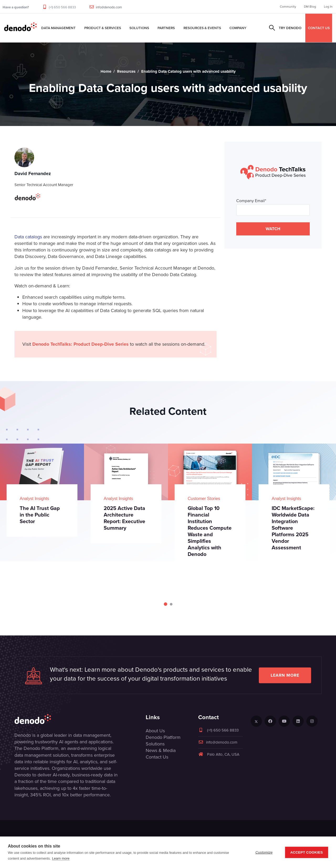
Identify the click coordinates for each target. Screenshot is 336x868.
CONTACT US (319, 28)
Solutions (139, 28)
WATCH (273, 229)
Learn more (285, 675)
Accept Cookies (307, 852)
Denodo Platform (163, 737)
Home (106, 71)
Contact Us (157, 757)
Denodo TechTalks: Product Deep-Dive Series (80, 344)
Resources (126, 71)
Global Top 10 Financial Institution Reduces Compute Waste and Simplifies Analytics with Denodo (210, 531)
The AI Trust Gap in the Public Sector (40, 515)
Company (238, 28)
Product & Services (103, 28)
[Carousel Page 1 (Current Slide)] (166, 604)
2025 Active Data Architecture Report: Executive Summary (124, 518)
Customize (264, 852)
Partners (166, 28)
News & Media (161, 750)
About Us (155, 731)
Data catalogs (28, 237)
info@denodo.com (109, 7)
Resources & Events (202, 28)
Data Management (58, 28)
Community (288, 7)
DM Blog (310, 7)
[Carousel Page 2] (171, 604)
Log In (328, 7)
